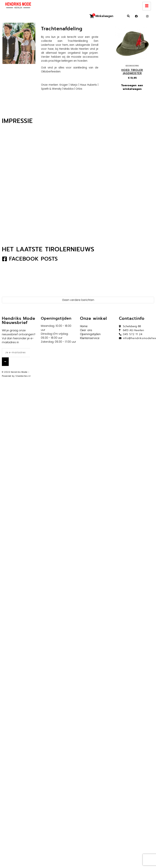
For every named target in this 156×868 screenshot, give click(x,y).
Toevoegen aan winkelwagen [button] (132, 87)
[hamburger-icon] (147, 6)
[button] (128, 16)
